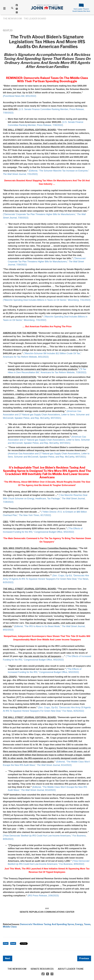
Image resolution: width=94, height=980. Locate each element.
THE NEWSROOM (12, 19)
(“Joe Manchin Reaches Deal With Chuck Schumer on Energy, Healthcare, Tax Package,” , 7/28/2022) (45, 499)
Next (8, 958)
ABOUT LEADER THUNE (71, 969)
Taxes (87, 924)
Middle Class (10, 927)
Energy (79, 924)
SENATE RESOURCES (42, 969)
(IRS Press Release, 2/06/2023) (43, 896)
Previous (84, 958)
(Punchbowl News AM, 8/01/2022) (20, 96)
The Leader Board (35, 19)
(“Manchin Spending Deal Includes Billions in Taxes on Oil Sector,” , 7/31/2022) (47, 300)
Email (13, 943)
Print (6, 943)
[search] (12, 8)
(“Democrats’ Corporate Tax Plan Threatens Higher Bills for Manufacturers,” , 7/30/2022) (47, 262)
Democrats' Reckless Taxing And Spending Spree (47, 924)
